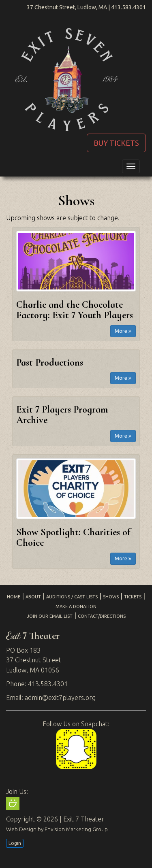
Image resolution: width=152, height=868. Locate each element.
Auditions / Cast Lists (72, 597)
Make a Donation (76, 606)
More (123, 331)
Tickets (133, 597)
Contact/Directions (102, 616)
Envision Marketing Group (76, 829)
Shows (111, 597)
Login (15, 843)
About (33, 597)
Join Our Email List (50, 616)
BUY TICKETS (116, 143)
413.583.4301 (128, 7)
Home (14, 597)
